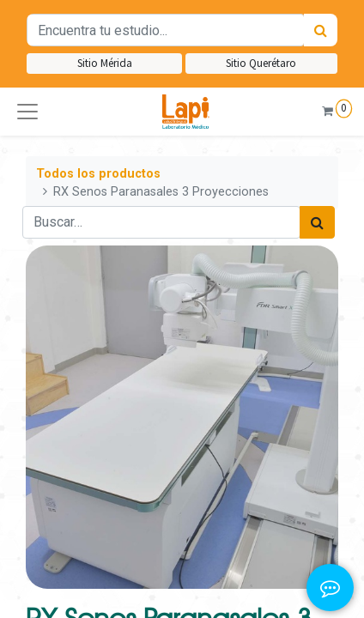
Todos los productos (98, 174)
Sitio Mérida (105, 63)
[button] (27, 112)
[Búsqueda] (321, 30)
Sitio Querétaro (261, 63)
